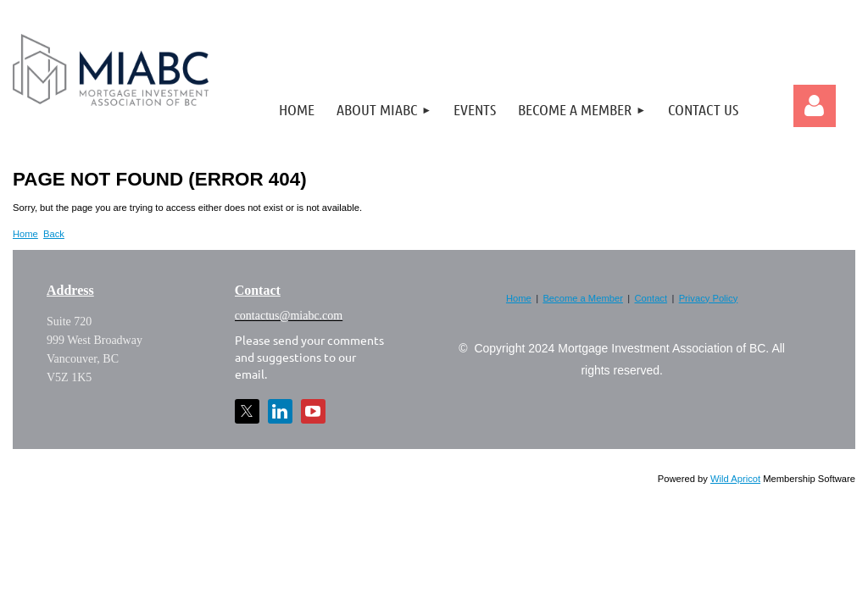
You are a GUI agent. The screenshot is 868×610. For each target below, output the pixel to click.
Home (25, 234)
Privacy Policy (709, 298)
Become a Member (583, 298)
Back (54, 234)
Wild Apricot (735, 479)
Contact (651, 298)
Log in (815, 106)
